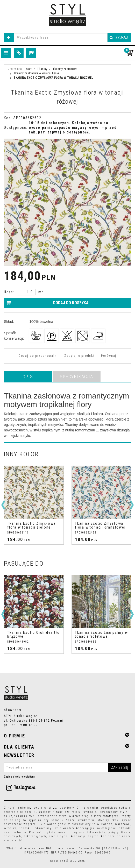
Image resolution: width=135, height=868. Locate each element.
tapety (126, 816)
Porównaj (109, 356)
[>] (132, 505)
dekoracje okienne (18, 812)
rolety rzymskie (84, 812)
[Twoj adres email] (67, 767)
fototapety (111, 816)
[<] (3, 505)
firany (58, 812)
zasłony (45, 812)
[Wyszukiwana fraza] (61, 38)
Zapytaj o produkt (79, 356)
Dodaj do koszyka (71, 303)
